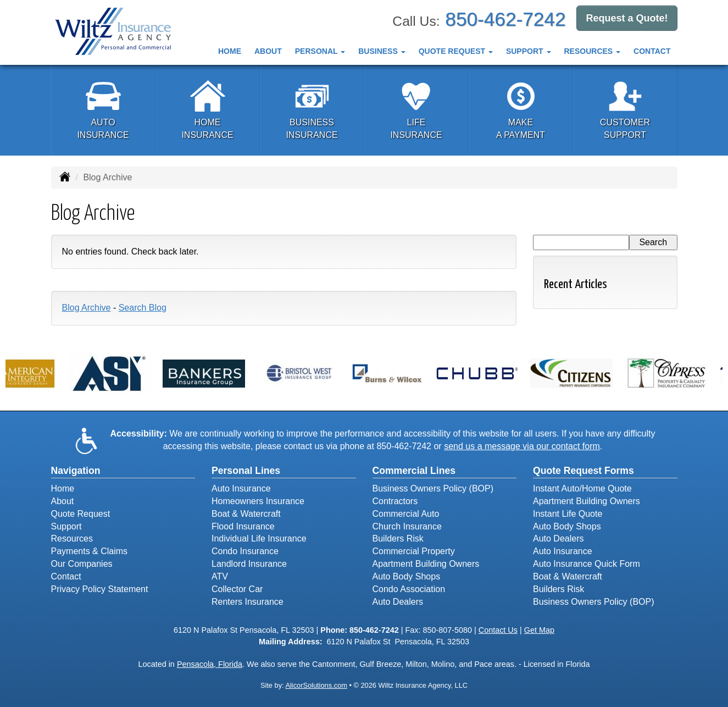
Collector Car (237, 589)
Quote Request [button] (456, 51)
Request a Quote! (627, 18)
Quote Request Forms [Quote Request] (583, 471)
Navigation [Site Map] (76, 471)
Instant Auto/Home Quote (582, 488)
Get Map (539, 630)
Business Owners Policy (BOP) (433, 488)
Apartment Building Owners (426, 564)
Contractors (395, 501)
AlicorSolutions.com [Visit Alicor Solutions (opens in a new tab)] (316, 685)
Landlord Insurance (249, 564)
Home (230, 51)
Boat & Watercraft (246, 514)
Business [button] (382, 51)
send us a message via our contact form (522, 446)
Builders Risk (398, 538)
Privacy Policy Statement (100, 589)
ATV (220, 576)
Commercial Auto (406, 514)
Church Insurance (407, 526)
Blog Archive (87, 308)
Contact (652, 51)
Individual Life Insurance (259, 538)
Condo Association (409, 589)
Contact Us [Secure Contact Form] (498, 630)
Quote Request (81, 514)
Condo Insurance (245, 551)
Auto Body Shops (407, 576)
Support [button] (529, 51)
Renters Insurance (248, 602)
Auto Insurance (241, 488)
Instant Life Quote (568, 514)
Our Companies (82, 564)
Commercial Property (414, 551)
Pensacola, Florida (210, 664)
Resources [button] (593, 51)
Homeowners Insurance (258, 501)
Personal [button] (320, 51)
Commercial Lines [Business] (414, 471)
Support (66, 526)
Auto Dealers (398, 602)
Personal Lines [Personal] (246, 471)
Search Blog (143, 308)
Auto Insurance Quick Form (587, 564)
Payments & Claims (90, 551)
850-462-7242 (505, 19)
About (268, 51)
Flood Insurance (243, 526)
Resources (72, 538)
